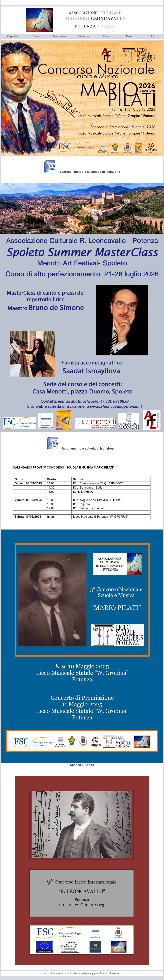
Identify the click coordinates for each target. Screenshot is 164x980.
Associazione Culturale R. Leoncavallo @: (68, 973)
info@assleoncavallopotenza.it (106, 973)
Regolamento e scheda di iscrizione (89, 448)
